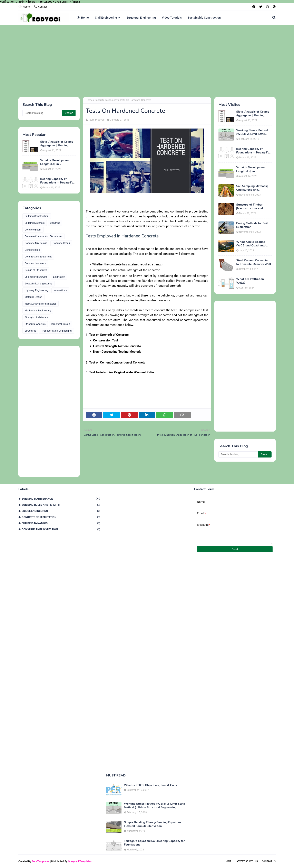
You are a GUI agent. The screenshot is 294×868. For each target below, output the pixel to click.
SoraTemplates (41, 861)
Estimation (59, 277)
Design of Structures (36, 270)
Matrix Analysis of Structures (41, 304)
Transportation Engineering (57, 331)
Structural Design (61, 324)
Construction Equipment (38, 257)
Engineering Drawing (36, 277)
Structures (30, 331)
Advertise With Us (247, 861)
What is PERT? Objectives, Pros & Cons (150, 785)
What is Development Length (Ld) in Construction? (55, 162)
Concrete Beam (33, 230)
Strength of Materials (36, 317)
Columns (55, 223)
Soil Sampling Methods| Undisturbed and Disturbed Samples (252, 188)
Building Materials (35, 223)
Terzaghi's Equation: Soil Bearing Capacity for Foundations (154, 843)
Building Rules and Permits (61, 505)
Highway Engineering (36, 290)
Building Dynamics (61, 523)
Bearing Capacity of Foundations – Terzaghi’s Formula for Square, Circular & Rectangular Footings (57, 181)
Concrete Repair (61, 243)
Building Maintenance (61, 499)
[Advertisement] (141, 60)
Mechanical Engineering (38, 311)
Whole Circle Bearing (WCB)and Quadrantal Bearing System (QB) (251, 244)
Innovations (60, 290)
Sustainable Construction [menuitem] (204, 18)
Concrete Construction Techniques (44, 236)
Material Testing (33, 297)
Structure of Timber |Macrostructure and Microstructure (249, 207)
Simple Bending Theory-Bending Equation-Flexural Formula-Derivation (153, 824)
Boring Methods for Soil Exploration (252, 225)
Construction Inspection (61, 529)
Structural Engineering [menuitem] (141, 18)
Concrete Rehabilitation (61, 517)
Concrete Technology (106, 100)
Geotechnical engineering (39, 284)
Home (24, 7)
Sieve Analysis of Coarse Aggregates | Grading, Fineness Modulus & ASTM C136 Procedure (57, 144)
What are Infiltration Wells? (250, 281)
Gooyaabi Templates (80, 861)
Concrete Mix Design (36, 243)
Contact (40, 7)
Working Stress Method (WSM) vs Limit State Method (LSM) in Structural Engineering (252, 132)
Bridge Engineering (61, 511)
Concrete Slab (32, 250)
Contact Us (269, 861)
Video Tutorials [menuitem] (172, 18)
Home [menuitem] (83, 18)
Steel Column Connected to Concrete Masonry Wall (254, 262)
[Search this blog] (42, 113)
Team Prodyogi (97, 120)
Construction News (35, 263)
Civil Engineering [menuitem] (106, 18)
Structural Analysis (35, 324)
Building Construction (37, 216)
